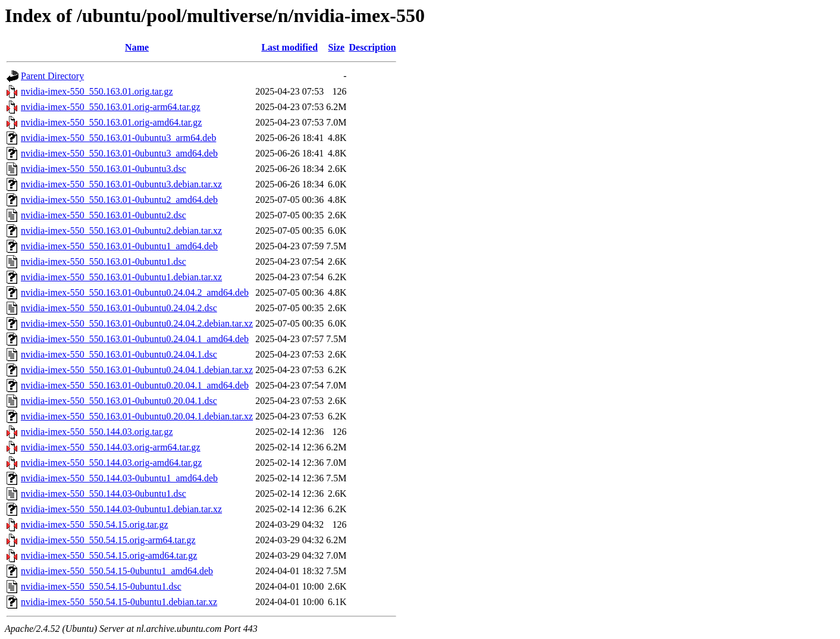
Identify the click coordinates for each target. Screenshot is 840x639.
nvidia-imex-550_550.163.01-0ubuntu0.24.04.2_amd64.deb (135, 292)
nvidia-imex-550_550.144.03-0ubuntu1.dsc (104, 494)
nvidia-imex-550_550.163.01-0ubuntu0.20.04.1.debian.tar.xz (137, 416)
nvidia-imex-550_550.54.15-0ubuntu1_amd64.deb (117, 571)
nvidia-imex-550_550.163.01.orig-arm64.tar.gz (111, 107)
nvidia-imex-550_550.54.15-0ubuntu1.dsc (101, 586)
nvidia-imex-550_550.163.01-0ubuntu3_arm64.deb (118, 138)
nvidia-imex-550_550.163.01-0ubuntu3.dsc (104, 169)
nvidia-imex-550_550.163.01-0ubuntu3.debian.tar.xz (121, 184)
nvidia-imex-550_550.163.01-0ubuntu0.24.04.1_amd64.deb (135, 339)
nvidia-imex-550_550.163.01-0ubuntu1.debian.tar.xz (121, 277)
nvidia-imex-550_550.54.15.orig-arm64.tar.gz (108, 540)
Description (373, 47)
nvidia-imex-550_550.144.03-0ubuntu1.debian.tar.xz (121, 509)
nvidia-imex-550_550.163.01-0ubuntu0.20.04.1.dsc (119, 401)
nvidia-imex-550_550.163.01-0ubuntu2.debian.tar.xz (121, 231)
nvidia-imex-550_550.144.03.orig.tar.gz (97, 432)
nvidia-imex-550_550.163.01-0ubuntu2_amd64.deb (119, 200)
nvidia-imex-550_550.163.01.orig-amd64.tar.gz (111, 122)
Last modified (289, 47)
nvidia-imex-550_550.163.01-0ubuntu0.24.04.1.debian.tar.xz (137, 370)
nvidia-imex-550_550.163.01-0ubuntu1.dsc (104, 261)
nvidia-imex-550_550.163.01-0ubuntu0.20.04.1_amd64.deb (135, 385)
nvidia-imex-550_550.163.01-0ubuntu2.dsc (104, 215)
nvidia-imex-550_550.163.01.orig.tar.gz (97, 91)
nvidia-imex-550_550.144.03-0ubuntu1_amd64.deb (119, 478)
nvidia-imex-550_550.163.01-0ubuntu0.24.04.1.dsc (119, 354)
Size (337, 47)
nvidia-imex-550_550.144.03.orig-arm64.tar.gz (111, 447)
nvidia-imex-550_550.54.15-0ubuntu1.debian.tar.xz (119, 602)
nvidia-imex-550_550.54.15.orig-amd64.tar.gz (109, 555)
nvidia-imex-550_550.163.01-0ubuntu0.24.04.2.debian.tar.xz (137, 323)
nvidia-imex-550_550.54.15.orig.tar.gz (95, 524)
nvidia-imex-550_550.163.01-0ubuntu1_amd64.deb (119, 246)
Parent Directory (52, 76)
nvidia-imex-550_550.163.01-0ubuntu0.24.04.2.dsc (119, 308)
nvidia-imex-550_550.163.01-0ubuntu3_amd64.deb (119, 153)
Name (137, 47)
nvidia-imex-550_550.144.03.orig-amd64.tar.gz (111, 463)
